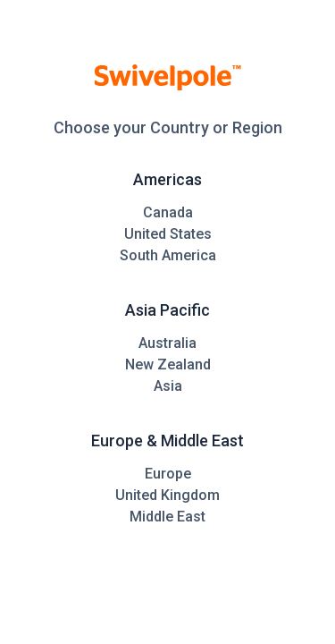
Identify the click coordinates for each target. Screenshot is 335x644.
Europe (168, 474)
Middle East (167, 517)
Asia (168, 386)
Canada (168, 212)
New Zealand (168, 364)
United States (168, 234)
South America (168, 255)
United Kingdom (167, 495)
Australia (167, 343)
